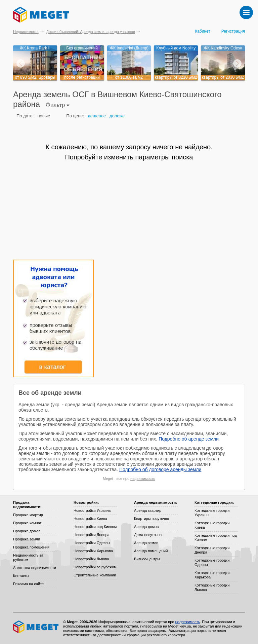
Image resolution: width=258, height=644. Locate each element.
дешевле (97, 116)
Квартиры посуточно (152, 519)
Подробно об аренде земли (189, 439)
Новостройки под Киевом (95, 527)
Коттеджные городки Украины (212, 513)
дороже (117, 116)
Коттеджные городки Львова (212, 587)
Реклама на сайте (28, 584)
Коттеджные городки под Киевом (216, 538)
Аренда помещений (151, 551)
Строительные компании (95, 575)
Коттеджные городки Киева (212, 525)
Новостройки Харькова (93, 551)
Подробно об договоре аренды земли (160, 469)
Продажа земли (27, 539)
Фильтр (58, 105)
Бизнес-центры (147, 559)
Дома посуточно (148, 535)
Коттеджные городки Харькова (212, 575)
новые (44, 116)
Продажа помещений (31, 547)
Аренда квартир (148, 510)
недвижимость (143, 479)
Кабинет (203, 31)
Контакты (21, 576)
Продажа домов (27, 531)
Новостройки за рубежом (95, 567)
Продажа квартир (28, 515)
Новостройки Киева (90, 519)
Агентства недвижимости (35, 568)
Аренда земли (146, 543)
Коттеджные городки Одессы (212, 562)
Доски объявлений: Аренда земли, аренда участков (91, 32)
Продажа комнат (27, 523)
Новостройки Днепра (92, 535)
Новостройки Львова (91, 559)
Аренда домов (146, 527)
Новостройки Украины (93, 510)
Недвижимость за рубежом (28, 557)
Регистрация (233, 31)
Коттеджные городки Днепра (212, 550)
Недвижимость (26, 32)
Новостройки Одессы (92, 543)
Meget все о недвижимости (36, 627)
